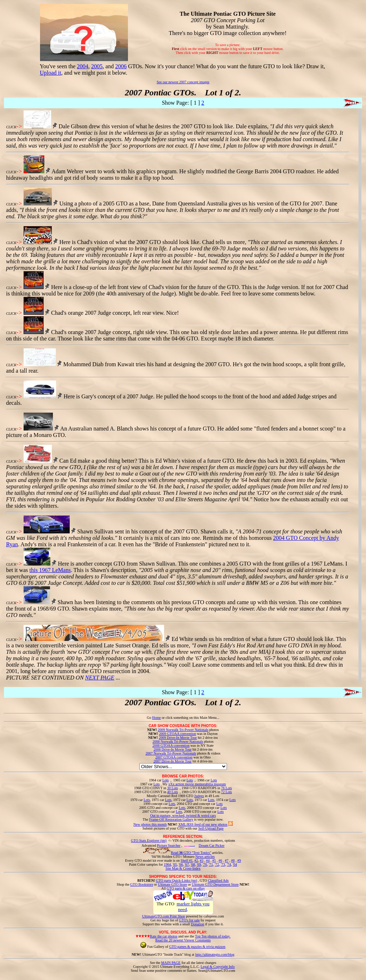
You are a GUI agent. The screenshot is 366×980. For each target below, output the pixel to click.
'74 (229, 864)
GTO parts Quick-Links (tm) (176, 880)
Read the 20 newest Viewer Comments (183, 940)
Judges (199, 796)
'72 (217, 864)
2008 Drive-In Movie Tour (172, 749)
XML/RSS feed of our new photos (203, 824)
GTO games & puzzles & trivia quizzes (197, 947)
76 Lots (227, 788)
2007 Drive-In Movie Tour (172, 761)
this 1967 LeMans (50, 570)
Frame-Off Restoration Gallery (171, 819)
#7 (227, 860)
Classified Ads (218, 880)
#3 (202, 860)
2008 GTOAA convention (171, 745)
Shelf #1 (187, 860)
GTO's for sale (189, 920)
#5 (214, 860)
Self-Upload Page (211, 828)
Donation (197, 924)
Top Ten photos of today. (213, 936)
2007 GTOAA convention (174, 757)
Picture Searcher (169, 845)
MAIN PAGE (171, 963)
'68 (193, 864)
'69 (199, 864)
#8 (233, 860)
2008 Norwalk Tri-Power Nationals (178, 742)
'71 (211, 864)
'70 (205, 864)
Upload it (50, 73)
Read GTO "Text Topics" (191, 853)
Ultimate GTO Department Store (215, 884)
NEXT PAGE (100, 678)
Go (150, 718)
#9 (239, 860)
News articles (205, 857)
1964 (167, 864)
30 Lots (173, 788)
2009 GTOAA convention (178, 734)
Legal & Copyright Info (217, 967)
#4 (208, 860)
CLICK (11, 127)
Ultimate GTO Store (172, 884)
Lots (165, 780)
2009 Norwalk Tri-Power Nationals (183, 730)
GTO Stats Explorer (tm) (149, 840)
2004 (83, 66)
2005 (97, 66)
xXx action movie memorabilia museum (197, 784)
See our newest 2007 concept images (183, 82)
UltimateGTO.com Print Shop (164, 916)
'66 (181, 864)
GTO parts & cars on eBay (186, 888)
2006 (121, 66)
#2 (196, 860)
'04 (235, 864)
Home (156, 718)
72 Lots (227, 792)
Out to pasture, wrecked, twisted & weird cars (183, 815)
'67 (187, 864)
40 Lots (173, 792)
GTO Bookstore (142, 884)
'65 (175, 864)
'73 (223, 864)
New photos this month (150, 824)
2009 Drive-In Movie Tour (178, 738)
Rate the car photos (164, 936)
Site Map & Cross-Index (183, 870)
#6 (220, 860)
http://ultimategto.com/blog (215, 954)
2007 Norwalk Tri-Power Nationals (171, 753)
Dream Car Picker (212, 845)
